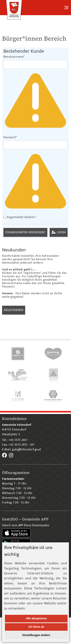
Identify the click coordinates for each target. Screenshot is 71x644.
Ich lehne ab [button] (36, 627)
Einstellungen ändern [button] (36, 635)
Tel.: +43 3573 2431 (15, 440)
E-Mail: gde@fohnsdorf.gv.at (22, 450)
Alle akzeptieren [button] (36, 618)
